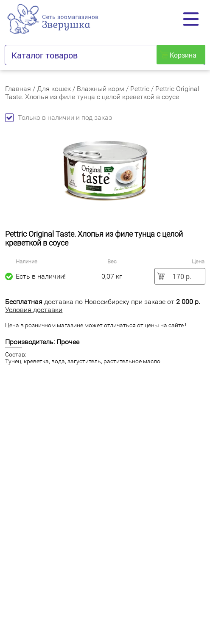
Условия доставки (34, 310)
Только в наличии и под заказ (59, 117)
